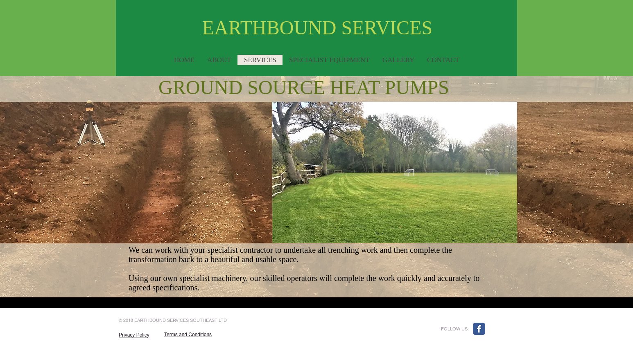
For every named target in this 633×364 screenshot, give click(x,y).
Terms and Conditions (188, 335)
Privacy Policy (134, 335)
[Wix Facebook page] (479, 329)
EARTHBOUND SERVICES (318, 28)
